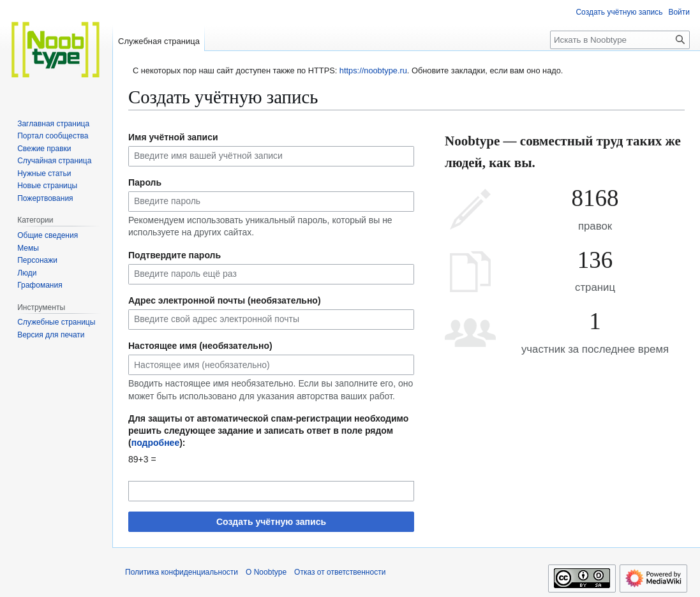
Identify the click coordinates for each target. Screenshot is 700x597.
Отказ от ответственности (340, 572)
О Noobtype (266, 572)
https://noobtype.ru (373, 70)
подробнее (156, 443)
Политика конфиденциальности (182, 572)
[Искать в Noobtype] (620, 40)
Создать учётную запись (271, 522)
